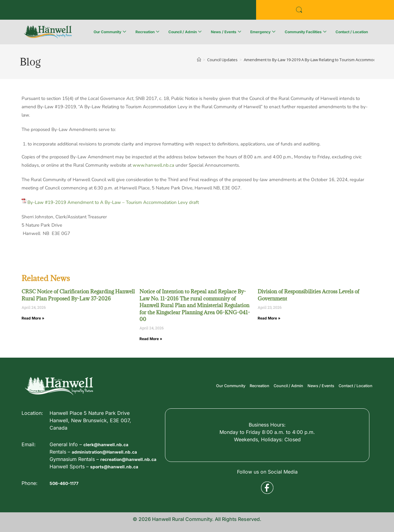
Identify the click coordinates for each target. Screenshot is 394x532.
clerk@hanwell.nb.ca (109, 483)
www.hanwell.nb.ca (153, 165)
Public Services (107, 10)
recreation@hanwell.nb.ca (81, 505)
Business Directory (50, 10)
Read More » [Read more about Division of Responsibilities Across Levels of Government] (269, 318)
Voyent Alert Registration (173, 10)
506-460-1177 (66, 494)
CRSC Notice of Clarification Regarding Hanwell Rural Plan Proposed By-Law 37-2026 (78, 295)
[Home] (199, 60)
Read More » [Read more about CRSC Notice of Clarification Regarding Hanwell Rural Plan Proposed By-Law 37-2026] (33, 318)
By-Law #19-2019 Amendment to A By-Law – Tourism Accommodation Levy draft (113, 202)
